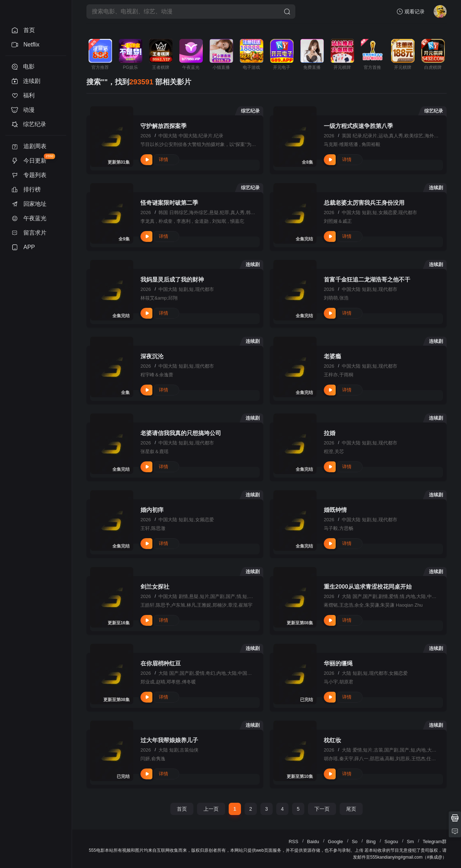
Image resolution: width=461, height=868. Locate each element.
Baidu (313, 842)
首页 (182, 809)
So (355, 842)
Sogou (391, 842)
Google (335, 842)
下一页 (322, 809)
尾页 (351, 809)
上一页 (211, 809)
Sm (411, 842)
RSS (293, 842)
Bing (371, 842)
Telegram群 (435, 842)
